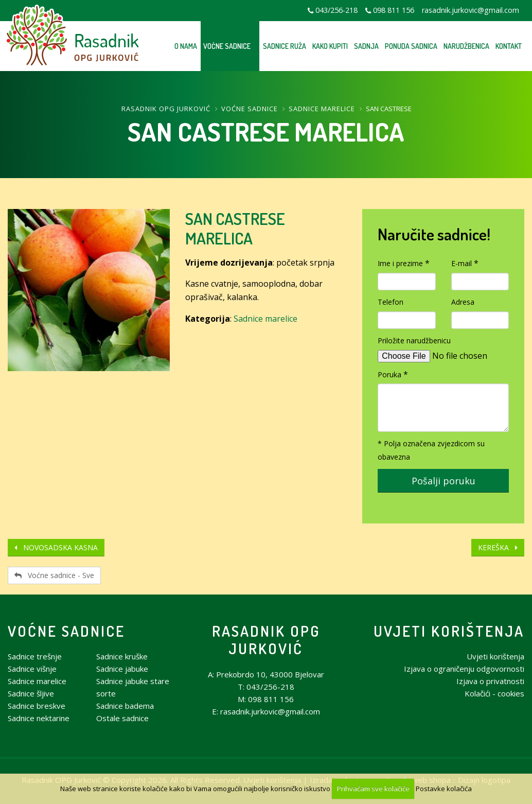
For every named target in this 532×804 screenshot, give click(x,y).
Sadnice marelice (322, 109)
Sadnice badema (125, 706)
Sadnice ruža (285, 46)
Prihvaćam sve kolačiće (373, 789)
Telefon (391, 302)
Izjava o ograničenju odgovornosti (464, 669)
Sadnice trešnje (35, 656)
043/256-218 (336, 10)
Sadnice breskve (37, 706)
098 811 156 (394, 10)
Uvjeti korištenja (449, 631)
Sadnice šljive (31, 693)
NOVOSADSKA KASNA (56, 547)
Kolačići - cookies (494, 693)
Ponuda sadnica (411, 46)
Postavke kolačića (444, 789)
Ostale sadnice (122, 718)
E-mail (462, 263)
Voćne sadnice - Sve (54, 575)
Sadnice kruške (122, 656)
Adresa (463, 302)
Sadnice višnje (32, 669)
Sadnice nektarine (39, 718)
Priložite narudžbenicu (414, 340)
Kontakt (509, 46)
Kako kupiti (330, 46)
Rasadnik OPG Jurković (166, 109)
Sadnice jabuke (122, 669)
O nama (186, 46)
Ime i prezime (400, 263)
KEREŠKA (498, 547)
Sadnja (366, 46)
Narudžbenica (466, 46)
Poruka (389, 374)
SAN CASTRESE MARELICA (235, 228)
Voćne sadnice (227, 46)
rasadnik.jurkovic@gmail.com (471, 10)
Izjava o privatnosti (490, 681)
